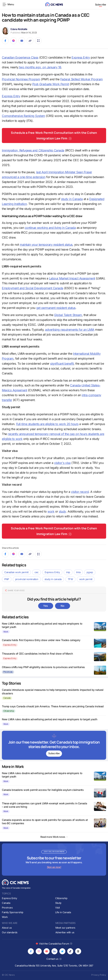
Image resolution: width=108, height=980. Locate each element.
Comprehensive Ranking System (23, 116)
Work (6, 632)
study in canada (53, 579)
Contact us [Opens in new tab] (54, 959)
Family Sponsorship (13, 912)
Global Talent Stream (68, 315)
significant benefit (62, 364)
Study (58, 903)
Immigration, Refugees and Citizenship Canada (33, 150)
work (51, 511)
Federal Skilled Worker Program (82, 79)
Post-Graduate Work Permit (51, 84)
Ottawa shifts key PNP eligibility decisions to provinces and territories (43, 667)
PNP (7, 579)
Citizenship (9, 711)
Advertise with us (65, 932)
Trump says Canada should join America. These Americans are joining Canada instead (53, 706)
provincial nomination (27, 579)
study (62, 511)
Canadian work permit (16, 572)
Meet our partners (65, 928)
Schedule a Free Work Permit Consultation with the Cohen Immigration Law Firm (54, 135)
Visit (57, 908)
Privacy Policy (99, 975)
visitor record (80, 492)
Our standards (10, 932)
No (62, 606)
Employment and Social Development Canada (33, 288)
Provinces (8, 672)
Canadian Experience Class (20, 57)
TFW (70, 579)
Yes (45, 606)
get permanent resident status (56, 308)
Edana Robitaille (19, 29)
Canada (7, 698)
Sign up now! (54, 867)
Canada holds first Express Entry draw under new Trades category (41, 640)
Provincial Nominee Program (21, 79)
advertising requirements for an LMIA (70, 330)
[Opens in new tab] (31, 951)
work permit (86, 579)
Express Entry (81, 57)
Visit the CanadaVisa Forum (54, 944)
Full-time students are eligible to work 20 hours (47, 424)
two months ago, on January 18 (40, 67)
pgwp (90, 572)
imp (68, 572)
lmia (78, 572)
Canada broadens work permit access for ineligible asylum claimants (43, 790)
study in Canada (72, 199)
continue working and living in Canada (50, 228)
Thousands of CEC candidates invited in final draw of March (37, 654)
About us (7, 928)
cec (37, 572)
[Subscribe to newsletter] (54, 745)
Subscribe (101, 5)
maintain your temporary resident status (46, 245)
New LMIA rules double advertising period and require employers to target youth (49, 719)
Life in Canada (63, 912)
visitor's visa (62, 463)
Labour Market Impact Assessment (72, 278)
